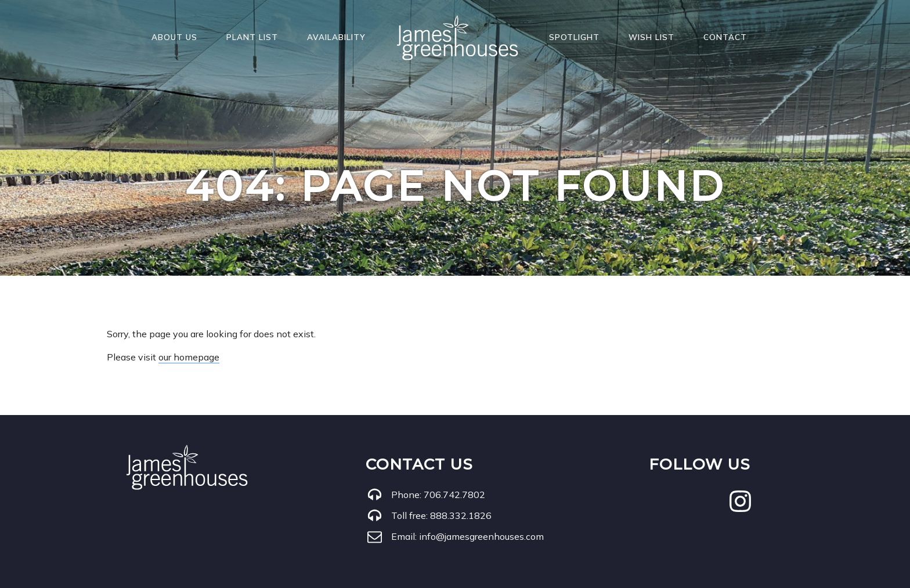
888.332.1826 (461, 515)
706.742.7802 (454, 495)
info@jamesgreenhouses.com (481, 536)
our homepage (189, 357)
